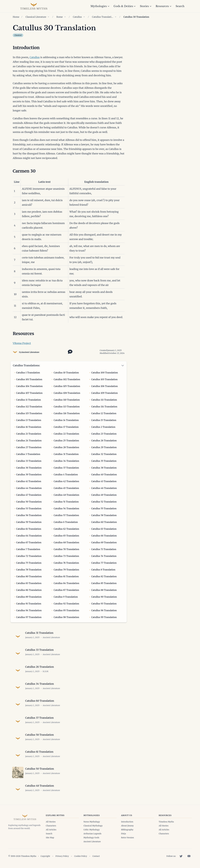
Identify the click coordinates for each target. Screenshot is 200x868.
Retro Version (127, 838)
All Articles (51, 830)
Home (16, 17)
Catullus (77, 17)
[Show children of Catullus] (84, 17)
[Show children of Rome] (65, 17)
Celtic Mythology (92, 830)
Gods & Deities (125, 6)
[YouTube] (189, 856)
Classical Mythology (93, 826)
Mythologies (100, 6)
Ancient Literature (30, 352)
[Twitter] (181, 856)
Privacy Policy (62, 856)
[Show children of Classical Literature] (48, 17)
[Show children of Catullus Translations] (116, 17)
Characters (51, 826)
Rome (60, 17)
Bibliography (127, 830)
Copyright (45, 856)
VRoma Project (22, 343)
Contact (96, 856)
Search (180, 6)
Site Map (50, 838)
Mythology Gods (91, 838)
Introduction (127, 822)
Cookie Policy (81, 856)
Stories (146, 6)
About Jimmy (127, 826)
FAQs (124, 834)
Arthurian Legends (92, 834)
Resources (164, 6)
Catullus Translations (103, 17)
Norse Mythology (92, 822)
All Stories (51, 822)
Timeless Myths (166, 822)
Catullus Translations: (26, 365)
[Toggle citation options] (70, 351)
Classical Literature (36, 17)
